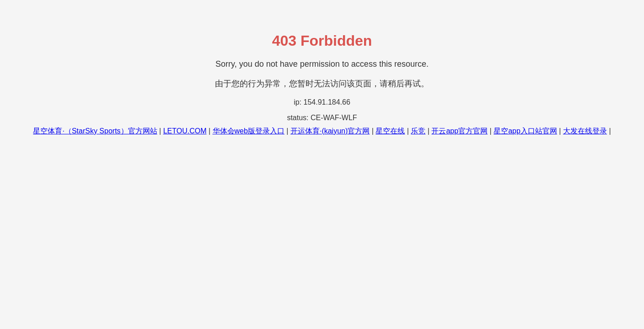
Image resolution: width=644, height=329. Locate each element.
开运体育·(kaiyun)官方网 (330, 131)
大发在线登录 (585, 131)
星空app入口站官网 (525, 131)
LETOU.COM (185, 131)
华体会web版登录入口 (249, 131)
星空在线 (390, 131)
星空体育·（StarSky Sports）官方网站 (95, 131)
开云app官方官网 (459, 131)
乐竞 (418, 131)
